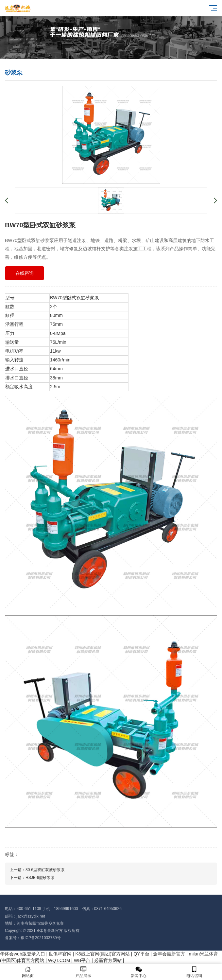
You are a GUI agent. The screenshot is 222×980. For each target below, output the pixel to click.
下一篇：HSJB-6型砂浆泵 (32, 878)
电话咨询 (194, 972)
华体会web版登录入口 (23, 954)
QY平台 (141, 954)
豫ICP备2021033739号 (41, 938)
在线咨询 (25, 273)
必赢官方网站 (108, 960)
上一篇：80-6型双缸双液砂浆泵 (37, 870)
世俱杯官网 (60, 954)
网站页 (28, 972)
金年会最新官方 (169, 954)
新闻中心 (139, 972)
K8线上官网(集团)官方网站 (103, 954)
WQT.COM (59, 960)
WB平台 (82, 960)
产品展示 (83, 972)
